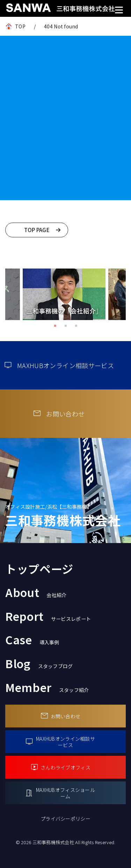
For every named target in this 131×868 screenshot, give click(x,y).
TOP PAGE (37, 230)
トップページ (39, 569)
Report (48, 616)
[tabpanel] (64, 294)
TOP (20, 26)
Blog (39, 663)
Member (47, 687)
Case (32, 639)
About (36, 592)
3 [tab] (76, 325)
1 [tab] (55, 325)
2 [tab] (66, 325)
